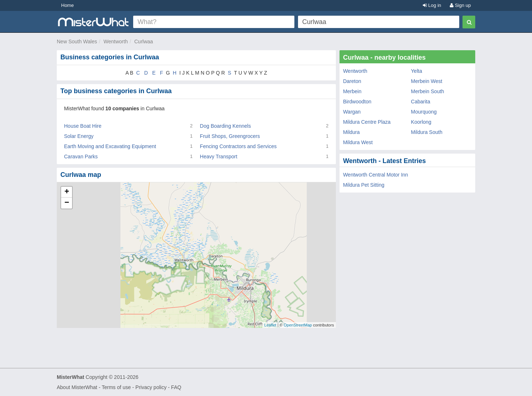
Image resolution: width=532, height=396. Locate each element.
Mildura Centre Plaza (367, 122)
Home (68, 5)
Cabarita (420, 102)
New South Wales (77, 41)
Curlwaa (144, 41)
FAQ (176, 387)
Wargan (352, 112)
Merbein (352, 91)
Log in (432, 5)
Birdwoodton (357, 102)
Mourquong (424, 112)
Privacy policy (151, 387)
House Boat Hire (83, 126)
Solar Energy (79, 136)
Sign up (460, 5)
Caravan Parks (81, 157)
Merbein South (427, 91)
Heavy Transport (219, 157)
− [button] (67, 203)
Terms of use (116, 387)
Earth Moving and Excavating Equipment (110, 146)
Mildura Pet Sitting (364, 185)
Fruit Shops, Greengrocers (230, 136)
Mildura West (358, 142)
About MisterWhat (77, 387)
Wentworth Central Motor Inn (376, 175)
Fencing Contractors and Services (238, 146)
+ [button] (67, 192)
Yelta (416, 71)
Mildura (352, 132)
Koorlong (421, 122)
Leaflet (270, 325)
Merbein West (426, 81)
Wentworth (116, 41)
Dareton (352, 81)
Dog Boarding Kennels (225, 126)
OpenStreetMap (298, 325)
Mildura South (426, 132)
